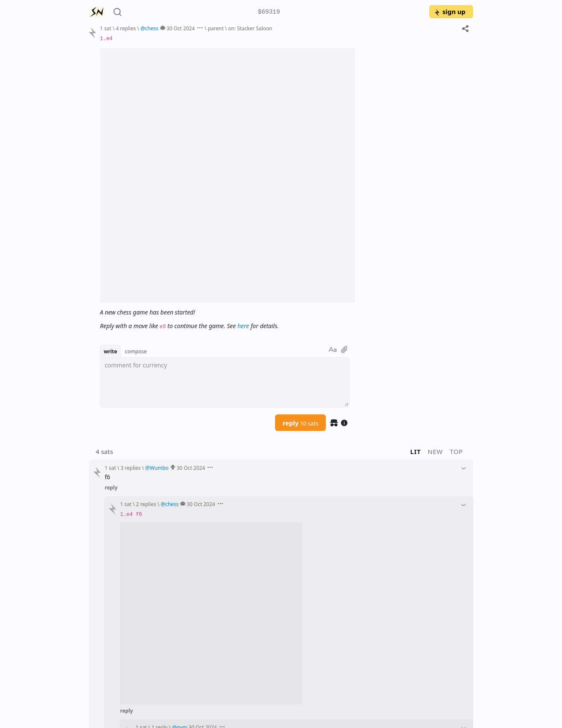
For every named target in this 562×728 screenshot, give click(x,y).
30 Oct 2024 (181, 28)
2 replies (146, 504)
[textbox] (225, 382)
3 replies (130, 468)
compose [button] (136, 351)
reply (301, 423)
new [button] (436, 451)
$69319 (269, 12)
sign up (449, 12)
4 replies (126, 28)
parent (216, 28)
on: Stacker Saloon (250, 28)
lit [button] (416, 451)
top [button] (456, 451)
